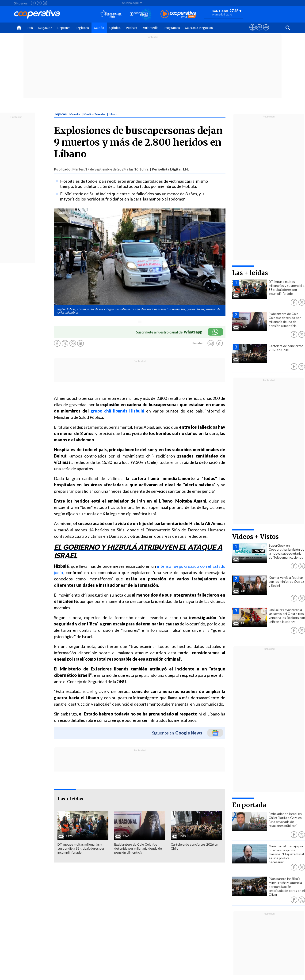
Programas (172, 28)
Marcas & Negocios (199, 28)
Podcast (132, 28)
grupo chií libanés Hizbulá (117, 411)
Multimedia (150, 28)
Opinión (115, 28)
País (30, 28)
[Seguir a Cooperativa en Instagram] (45, 3)
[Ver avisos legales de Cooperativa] (253, 32)
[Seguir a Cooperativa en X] (39, 3)
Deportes (64, 28)
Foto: (61, 213)
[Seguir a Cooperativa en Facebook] (33, 3)
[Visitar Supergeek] (266, 32)
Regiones (82, 28)
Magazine (45, 28)
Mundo (99, 28)
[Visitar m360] (259, 32)
